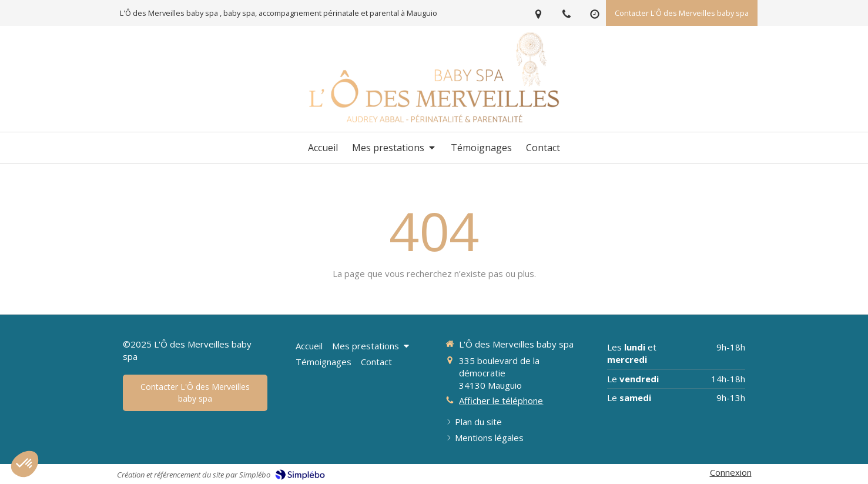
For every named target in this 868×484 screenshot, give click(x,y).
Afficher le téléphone (501, 400)
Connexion (731, 472)
